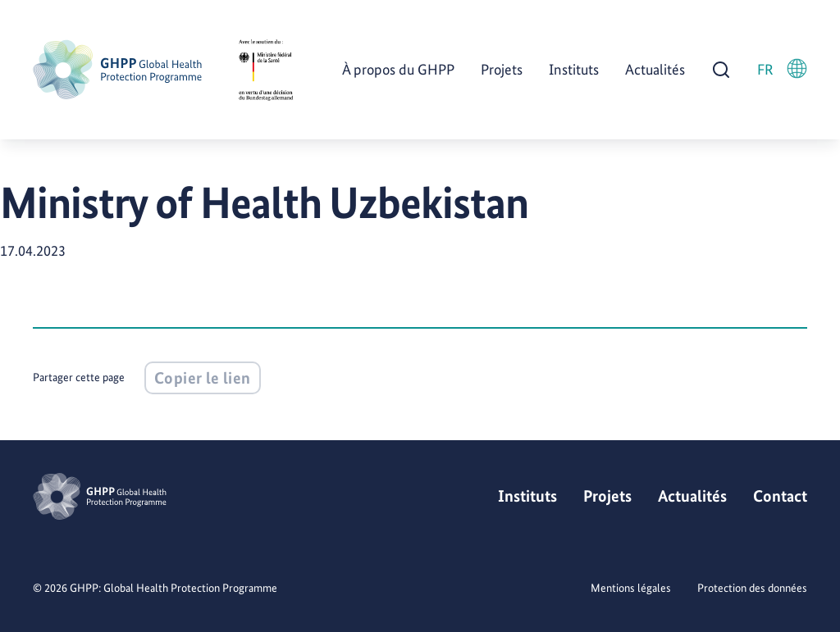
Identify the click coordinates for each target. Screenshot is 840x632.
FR (782, 68)
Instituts (574, 69)
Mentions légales (631, 588)
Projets (502, 69)
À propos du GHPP (398, 69)
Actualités (655, 69)
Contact (780, 496)
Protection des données (752, 588)
